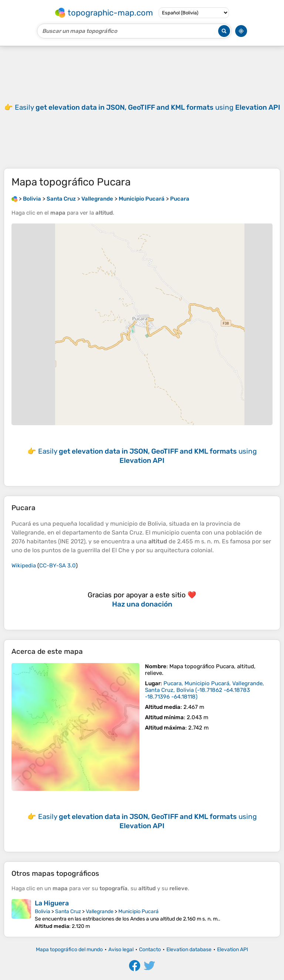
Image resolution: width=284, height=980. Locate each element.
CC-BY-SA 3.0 (58, 566)
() (204, 690)
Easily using (148, 107)
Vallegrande (100, 911)
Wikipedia (24, 566)
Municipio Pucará (138, 911)
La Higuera (52, 903)
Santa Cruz (68, 911)
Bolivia (43, 911)
